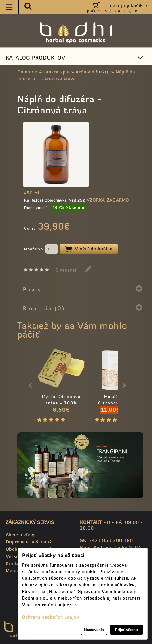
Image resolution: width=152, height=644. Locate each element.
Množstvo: (41, 249)
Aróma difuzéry (93, 72)
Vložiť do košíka (89, 249)
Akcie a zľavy (21, 535)
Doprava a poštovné (29, 542)
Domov (25, 72)
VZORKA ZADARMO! (109, 200)
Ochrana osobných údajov (51, 617)
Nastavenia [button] (94, 630)
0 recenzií (67, 270)
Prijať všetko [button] (127, 630)
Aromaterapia (54, 72)
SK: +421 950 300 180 (107, 540)
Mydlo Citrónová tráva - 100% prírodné (61, 403)
